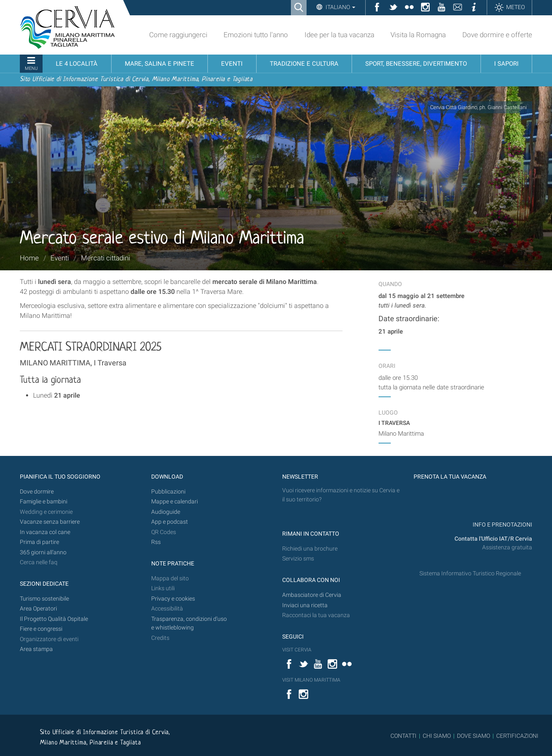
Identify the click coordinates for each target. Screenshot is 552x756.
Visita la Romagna (418, 35)
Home (29, 258)
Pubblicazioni (168, 492)
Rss (156, 542)
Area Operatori (38, 609)
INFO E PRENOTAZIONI (502, 525)
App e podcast (170, 522)
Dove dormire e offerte (497, 35)
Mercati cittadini (106, 258)
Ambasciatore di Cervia (312, 595)
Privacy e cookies (173, 599)
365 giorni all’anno (43, 552)
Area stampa (36, 649)
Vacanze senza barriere (50, 522)
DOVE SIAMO (473, 736)
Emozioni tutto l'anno (256, 35)
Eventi (60, 258)
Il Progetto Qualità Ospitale (54, 619)
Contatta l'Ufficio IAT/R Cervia (493, 539)
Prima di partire (39, 542)
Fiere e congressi (41, 629)
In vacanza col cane (45, 532)
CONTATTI (403, 736)
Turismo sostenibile (44, 599)
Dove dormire (37, 492)
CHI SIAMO (437, 736)
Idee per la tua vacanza (339, 35)
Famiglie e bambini (44, 502)
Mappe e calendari (175, 502)
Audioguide (166, 512)
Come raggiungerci (178, 35)
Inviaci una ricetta (305, 605)
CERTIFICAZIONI (517, 736)
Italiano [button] (340, 7)
